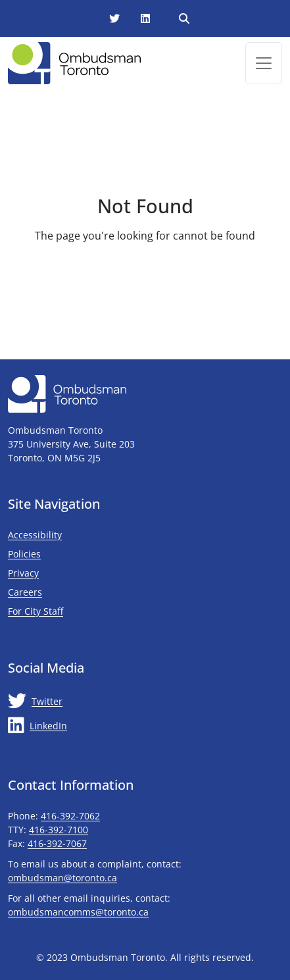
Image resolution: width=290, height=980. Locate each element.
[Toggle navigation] (264, 63)
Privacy (23, 573)
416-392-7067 (57, 843)
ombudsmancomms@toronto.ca (78, 912)
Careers (25, 592)
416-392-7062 (70, 816)
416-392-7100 (59, 830)
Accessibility (35, 535)
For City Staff (74, 611)
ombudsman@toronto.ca (62, 878)
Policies (24, 554)
